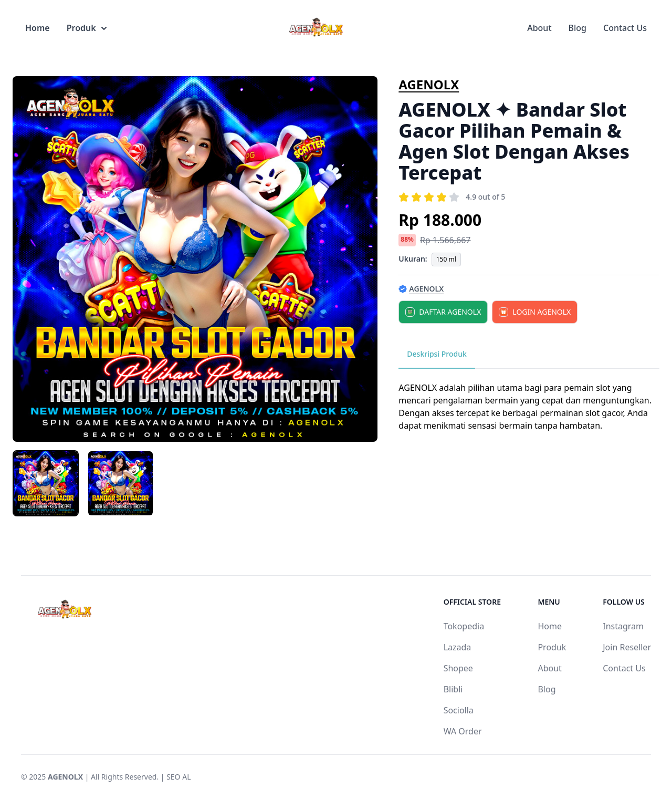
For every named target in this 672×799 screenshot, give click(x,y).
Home (38, 28)
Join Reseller (627, 647)
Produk (87, 28)
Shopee (458, 668)
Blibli (453, 689)
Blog (577, 28)
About (539, 28)
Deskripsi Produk (437, 354)
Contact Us (625, 28)
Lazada (458, 647)
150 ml (446, 259)
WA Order (463, 731)
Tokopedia (464, 626)
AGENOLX (429, 84)
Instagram (623, 626)
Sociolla (459, 710)
